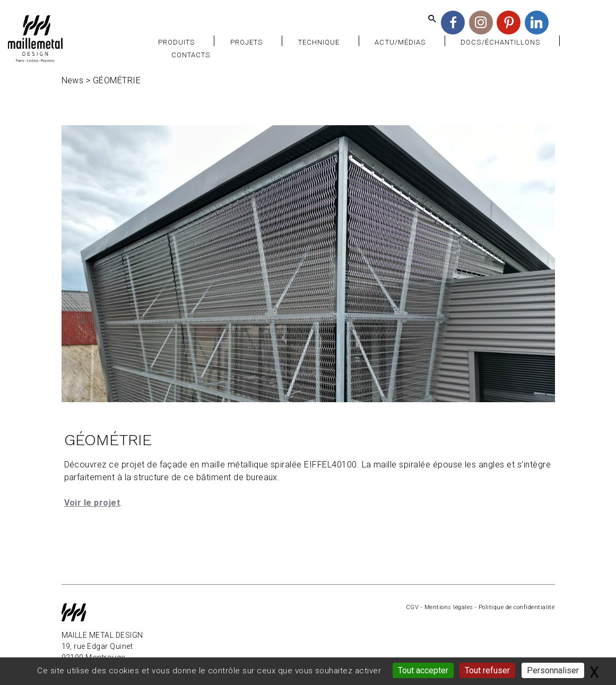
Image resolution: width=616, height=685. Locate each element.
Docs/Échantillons (500, 42)
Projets (246, 42)
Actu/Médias (400, 42)
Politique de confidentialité (517, 607)
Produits (176, 42)
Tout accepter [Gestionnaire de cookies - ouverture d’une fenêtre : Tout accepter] (423, 670)
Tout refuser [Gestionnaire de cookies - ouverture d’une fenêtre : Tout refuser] (487, 670)
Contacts (191, 55)
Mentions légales (449, 607)
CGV (412, 607)
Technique (319, 42)
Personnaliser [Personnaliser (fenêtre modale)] (553, 670)
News (73, 80)
